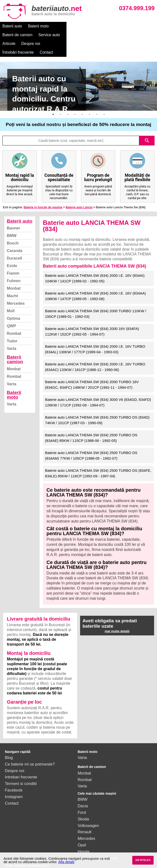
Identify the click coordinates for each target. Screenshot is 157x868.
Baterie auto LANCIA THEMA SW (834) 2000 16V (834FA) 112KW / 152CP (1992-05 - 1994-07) (92, 314)
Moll (11, 293)
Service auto (101, 26)
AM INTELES (143, 860)
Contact (70, 35)
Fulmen (14, 263)
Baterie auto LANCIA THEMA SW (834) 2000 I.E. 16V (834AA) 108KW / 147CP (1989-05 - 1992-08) (96, 278)
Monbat (14, 271)
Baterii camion (15, 342)
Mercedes (16, 286)
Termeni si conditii (21, 766)
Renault (85, 814)
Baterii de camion (70, 26)
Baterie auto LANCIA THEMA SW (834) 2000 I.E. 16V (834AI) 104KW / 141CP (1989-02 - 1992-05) (95, 261)
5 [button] (82, 97)
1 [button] (53, 97)
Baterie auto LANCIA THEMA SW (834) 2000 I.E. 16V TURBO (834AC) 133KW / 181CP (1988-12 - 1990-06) (95, 349)
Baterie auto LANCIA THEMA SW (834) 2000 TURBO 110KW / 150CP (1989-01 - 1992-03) (96, 296)
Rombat (14, 316)
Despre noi (12, 35)
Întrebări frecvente (42, 35)
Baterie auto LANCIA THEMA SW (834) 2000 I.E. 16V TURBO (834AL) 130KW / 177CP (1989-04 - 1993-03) (95, 332)
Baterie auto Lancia (79, 190)
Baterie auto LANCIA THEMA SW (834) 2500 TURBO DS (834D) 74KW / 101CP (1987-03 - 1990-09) (97, 403)
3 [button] (68, 97)
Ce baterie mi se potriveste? (30, 747)
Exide (12, 248)
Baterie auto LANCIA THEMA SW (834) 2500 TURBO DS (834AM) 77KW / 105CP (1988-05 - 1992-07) (91, 438)
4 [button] (75, 97)
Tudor (12, 324)
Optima (13, 301)
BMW (12, 218)
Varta (12, 331)
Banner (13, 211)
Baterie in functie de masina (43, 190)
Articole (125, 26)
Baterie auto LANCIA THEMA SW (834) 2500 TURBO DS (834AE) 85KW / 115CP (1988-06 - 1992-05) (91, 420)
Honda (84, 834)
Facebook (14, 773)
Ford (82, 795)
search (147, 123)
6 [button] (90, 97)
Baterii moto (38, 26)
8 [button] (104, 97)
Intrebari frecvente (21, 759)
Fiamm (13, 256)
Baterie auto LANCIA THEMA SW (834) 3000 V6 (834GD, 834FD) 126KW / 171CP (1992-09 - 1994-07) (98, 385)
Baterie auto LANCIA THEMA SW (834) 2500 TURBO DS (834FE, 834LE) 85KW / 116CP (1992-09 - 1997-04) (98, 456)
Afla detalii (66, 862)
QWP (11, 308)
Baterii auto (12, 26)
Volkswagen (88, 808)
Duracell (14, 241)
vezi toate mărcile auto (98, 841)
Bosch (13, 226)
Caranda (15, 233)
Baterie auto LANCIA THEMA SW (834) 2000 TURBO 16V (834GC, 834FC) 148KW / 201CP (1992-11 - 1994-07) (92, 367)
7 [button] (97, 97)
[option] (78, 69)
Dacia (83, 788)
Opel (82, 827)
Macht (12, 278)
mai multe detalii (117, 614)
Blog (9, 740)
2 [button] (60, 97)
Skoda (83, 801)
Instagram (14, 779)
